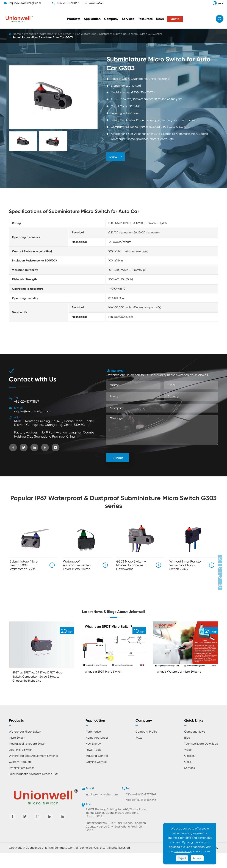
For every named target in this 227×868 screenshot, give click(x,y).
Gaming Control (96, 777)
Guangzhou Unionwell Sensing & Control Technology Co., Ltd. (65, 863)
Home (17, 34)
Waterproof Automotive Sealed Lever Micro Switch (77, 565)
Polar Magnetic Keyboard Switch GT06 (34, 789)
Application (92, 19)
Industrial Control (97, 771)
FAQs (139, 753)
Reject (182, 858)
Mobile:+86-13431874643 (141, 815)
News (160, 19)
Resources (145, 19)
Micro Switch (17, 753)
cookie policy (183, 851)
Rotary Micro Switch (22, 783)
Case (188, 777)
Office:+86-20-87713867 (141, 810)
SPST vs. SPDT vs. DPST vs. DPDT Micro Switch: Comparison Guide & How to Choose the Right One (40, 690)
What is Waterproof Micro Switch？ (185, 684)
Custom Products (20, 777)
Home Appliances (97, 753)
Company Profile (146, 747)
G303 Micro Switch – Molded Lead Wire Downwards (131, 565)
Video (188, 765)
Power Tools (93, 765)
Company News (195, 747)
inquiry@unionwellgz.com (25, 3)
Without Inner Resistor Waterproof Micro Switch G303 (186, 565)
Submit (118, 458)
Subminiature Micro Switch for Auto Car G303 (43, 37)
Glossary (190, 771)
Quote (116, 157)
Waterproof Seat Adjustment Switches (34, 771)
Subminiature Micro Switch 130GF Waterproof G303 (24, 565)
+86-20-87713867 (68, 3)
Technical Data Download (201, 759)
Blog (187, 753)
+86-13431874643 (93, 3)
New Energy (93, 759)
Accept (197, 858)
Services (128, 19)
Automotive (93, 747)
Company (111, 19)
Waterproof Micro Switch (55, 34)
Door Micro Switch (21, 765)
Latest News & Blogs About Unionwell (114, 617)
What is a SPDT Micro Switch (108, 684)
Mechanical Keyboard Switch (27, 759)
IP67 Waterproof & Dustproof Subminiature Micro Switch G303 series (119, 34)
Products (74, 19)
